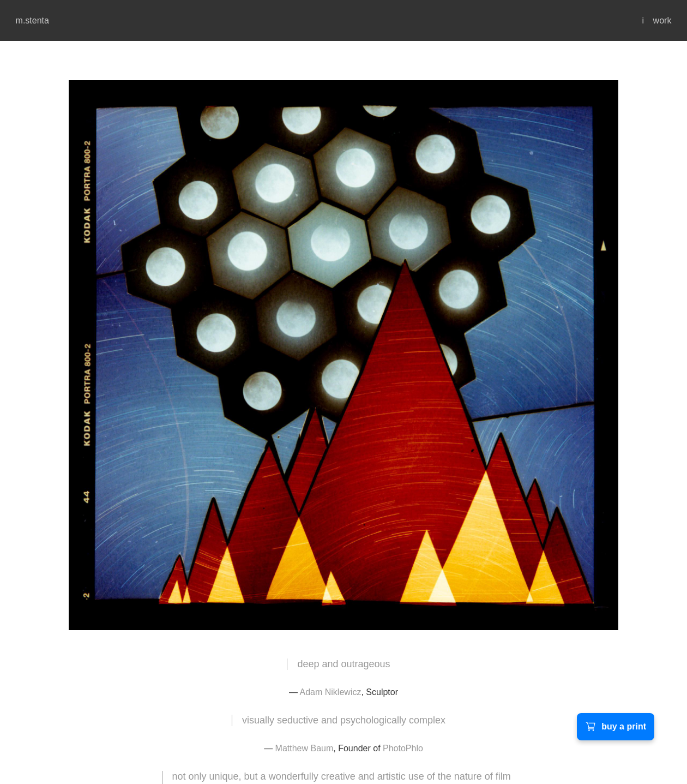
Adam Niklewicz (331, 692)
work (662, 20)
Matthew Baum (305, 748)
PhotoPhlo (403, 748)
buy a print (616, 727)
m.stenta (32, 20)
